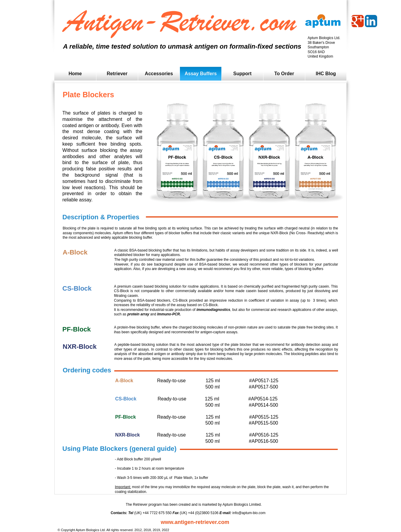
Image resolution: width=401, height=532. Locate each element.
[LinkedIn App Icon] (371, 21)
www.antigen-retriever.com (195, 522)
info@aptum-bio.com (249, 513)
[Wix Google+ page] (358, 21)
